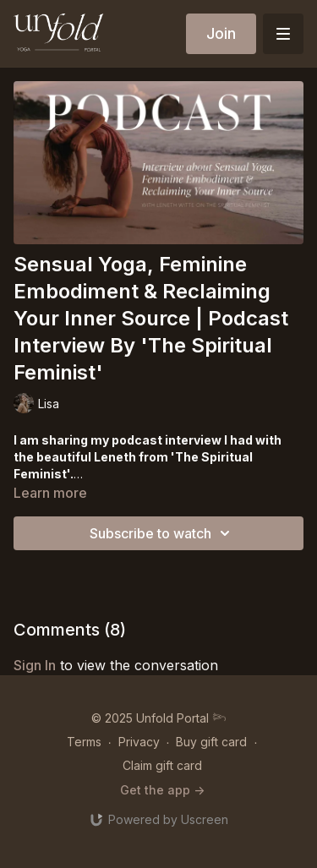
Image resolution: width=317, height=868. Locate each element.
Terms (84, 742)
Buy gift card (211, 742)
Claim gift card (162, 765)
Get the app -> (162, 790)
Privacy (139, 742)
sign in (35, 665)
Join (221, 33)
